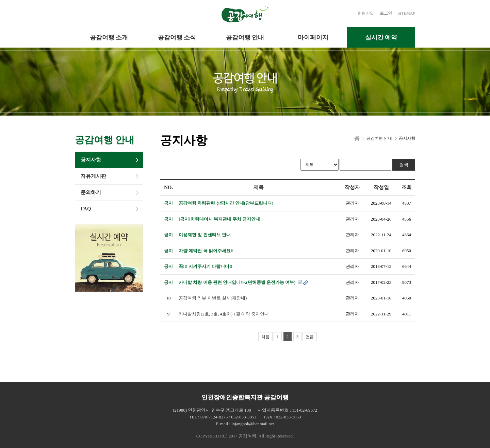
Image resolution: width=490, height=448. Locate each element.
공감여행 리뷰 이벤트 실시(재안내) (213, 298)
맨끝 (310, 337)
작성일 (381, 187)
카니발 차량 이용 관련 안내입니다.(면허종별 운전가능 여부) (238, 282)
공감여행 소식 (177, 37)
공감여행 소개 (109, 37)
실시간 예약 (381, 37)
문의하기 (91, 192)
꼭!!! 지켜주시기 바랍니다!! (206, 266)
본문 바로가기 (0, 0)
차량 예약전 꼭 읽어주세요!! (206, 251)
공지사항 (91, 160)
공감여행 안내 (245, 37)
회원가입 (366, 13)
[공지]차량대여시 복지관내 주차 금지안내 (219, 219)
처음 (265, 337)
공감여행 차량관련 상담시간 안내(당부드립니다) (226, 203)
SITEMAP (406, 13)
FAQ (86, 209)
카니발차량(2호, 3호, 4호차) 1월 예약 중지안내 (224, 314)
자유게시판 (93, 176)
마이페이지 (313, 37)
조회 (407, 187)
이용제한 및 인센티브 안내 (205, 235)
